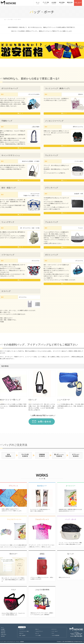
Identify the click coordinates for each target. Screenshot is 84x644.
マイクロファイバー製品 (25, 632)
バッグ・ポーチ (55, 632)
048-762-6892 (78, 637)
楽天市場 (3, 637)
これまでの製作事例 (56, 636)
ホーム (6, 19)
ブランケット (23, 629)
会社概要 (3, 630)
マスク (53, 634)
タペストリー (55, 629)
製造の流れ (4, 633)
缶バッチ (38, 634)
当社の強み (4, 631)
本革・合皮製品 (23, 636)
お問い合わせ (4, 635)
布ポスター (22, 634)
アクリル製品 (39, 636)
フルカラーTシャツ (40, 632)
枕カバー (38, 629)
